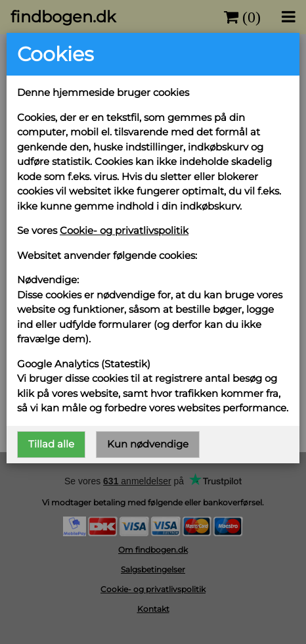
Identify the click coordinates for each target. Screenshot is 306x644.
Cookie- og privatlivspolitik (124, 230)
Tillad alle (51, 444)
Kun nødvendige (148, 444)
